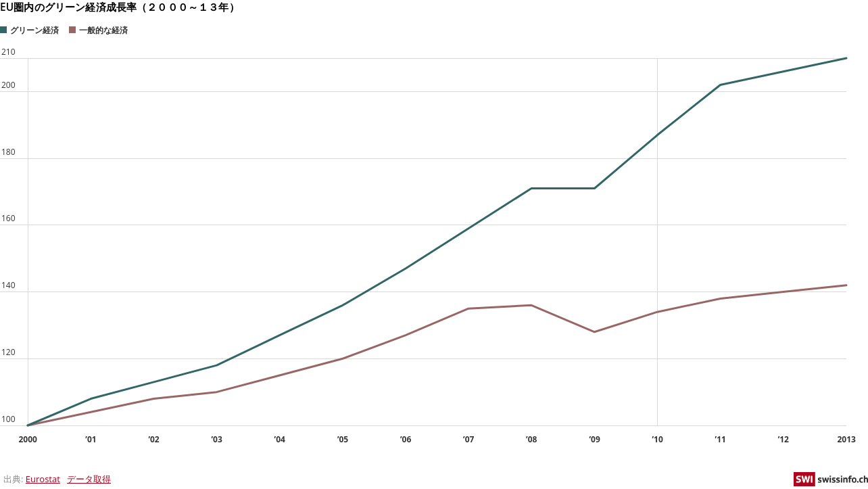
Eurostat (43, 479)
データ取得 (89, 479)
